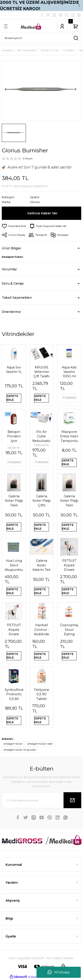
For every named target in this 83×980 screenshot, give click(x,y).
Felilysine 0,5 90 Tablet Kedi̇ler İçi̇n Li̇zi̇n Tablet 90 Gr (41, 694)
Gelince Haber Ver (42, 213)
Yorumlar (9, 269)
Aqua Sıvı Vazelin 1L (14, 370)
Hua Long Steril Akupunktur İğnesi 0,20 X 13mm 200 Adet (14, 565)
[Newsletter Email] (41, 800)
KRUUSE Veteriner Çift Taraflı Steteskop (42, 372)
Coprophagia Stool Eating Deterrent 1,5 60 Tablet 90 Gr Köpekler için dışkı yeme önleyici (69, 630)
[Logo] (31, 26)
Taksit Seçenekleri (17, 298)
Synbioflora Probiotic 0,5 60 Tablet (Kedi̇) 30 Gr (14, 694)
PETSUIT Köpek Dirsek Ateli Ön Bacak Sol (69, 565)
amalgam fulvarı (13, 744)
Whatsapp (59, 972)
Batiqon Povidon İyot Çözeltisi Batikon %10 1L (14, 436)
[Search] (41, 38)
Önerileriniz (11, 312)
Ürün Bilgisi (11, 248)
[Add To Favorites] (14, 226)
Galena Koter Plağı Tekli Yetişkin (69, 501)
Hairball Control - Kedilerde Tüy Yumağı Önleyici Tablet (41, 630)
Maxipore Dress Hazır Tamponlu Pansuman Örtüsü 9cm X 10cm (69, 436)
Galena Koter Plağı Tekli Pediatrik (14, 501)
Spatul (35, 197)
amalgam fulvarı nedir (40, 744)
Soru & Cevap (13, 283)
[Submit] (72, 800)
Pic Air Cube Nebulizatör (41, 436)
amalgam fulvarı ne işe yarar (20, 750)
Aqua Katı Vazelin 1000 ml (69, 372)
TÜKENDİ (69, 398)
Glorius (35, 202)
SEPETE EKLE (12, 398)
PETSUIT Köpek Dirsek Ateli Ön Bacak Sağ (14, 630)
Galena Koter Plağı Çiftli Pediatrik (42, 501)
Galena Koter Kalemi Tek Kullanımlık (42, 565)
